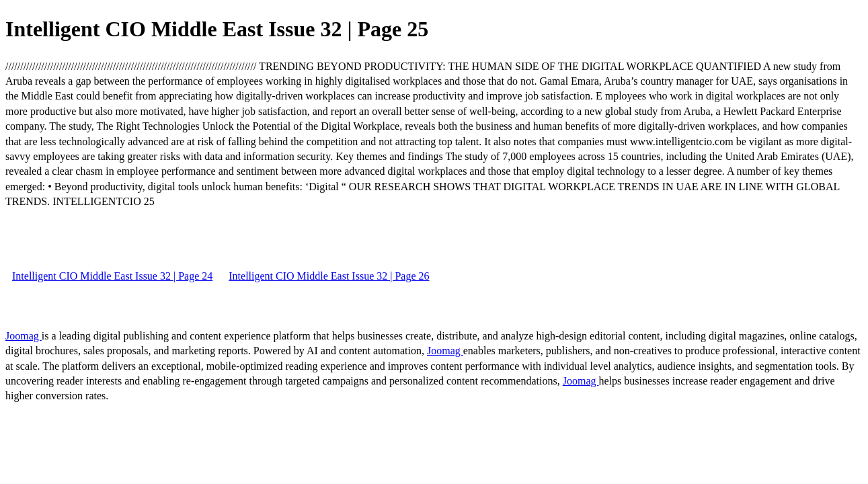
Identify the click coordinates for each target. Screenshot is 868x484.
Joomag (24, 336)
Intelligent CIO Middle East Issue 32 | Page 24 (112, 276)
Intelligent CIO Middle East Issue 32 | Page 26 (329, 276)
